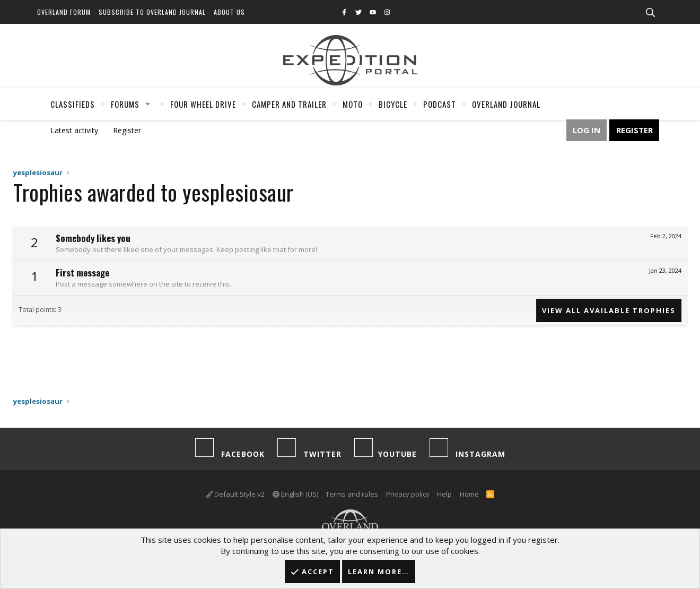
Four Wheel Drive (203, 104)
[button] (148, 104)
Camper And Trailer (289, 104)
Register (127, 130)
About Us (229, 12)
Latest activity (74, 130)
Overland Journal (506, 104)
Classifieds (73, 104)
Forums (125, 104)
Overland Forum (64, 12)
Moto (353, 104)
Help (444, 494)
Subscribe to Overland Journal (152, 12)
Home (469, 494)
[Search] (650, 13)
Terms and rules (352, 494)
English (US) (295, 494)
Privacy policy (408, 494)
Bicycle (393, 104)
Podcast (440, 104)
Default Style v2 (235, 494)
